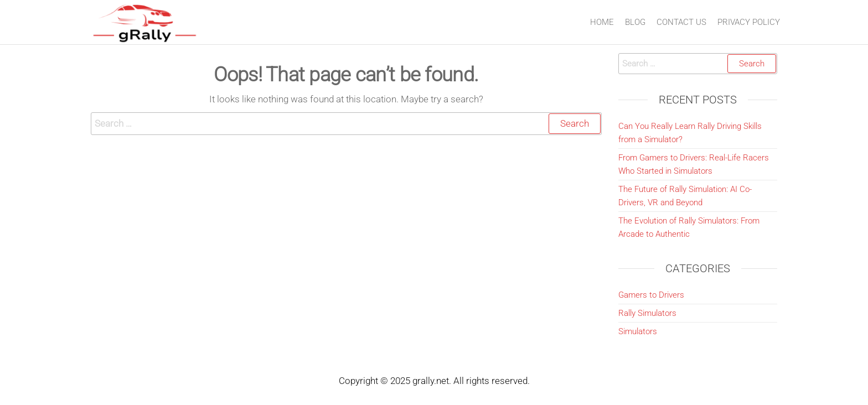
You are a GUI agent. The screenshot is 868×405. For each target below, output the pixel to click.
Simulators (638, 331)
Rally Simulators (647, 313)
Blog (635, 22)
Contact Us (681, 22)
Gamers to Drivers (651, 295)
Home (602, 22)
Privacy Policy (749, 22)
